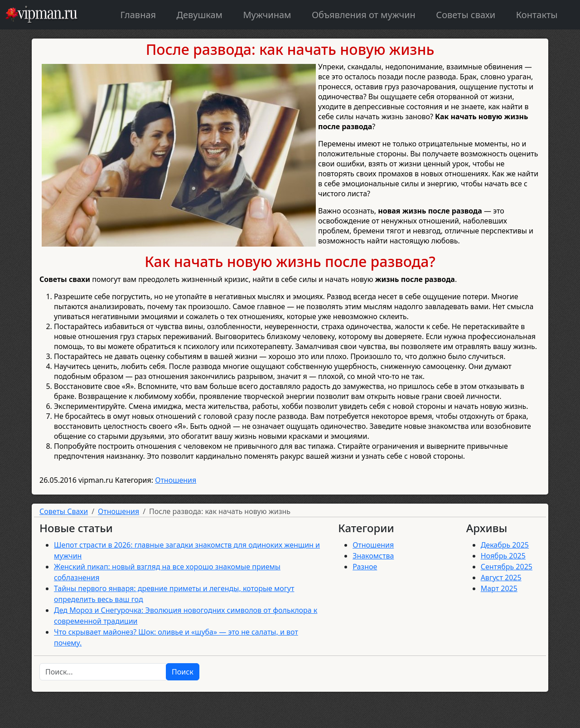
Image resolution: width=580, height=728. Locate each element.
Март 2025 (499, 588)
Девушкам (200, 15)
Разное (365, 567)
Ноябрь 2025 (503, 556)
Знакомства (373, 556)
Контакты (537, 15)
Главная (138, 15)
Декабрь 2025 (505, 545)
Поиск (183, 672)
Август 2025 (501, 578)
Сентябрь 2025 (507, 567)
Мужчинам (267, 15)
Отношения (176, 480)
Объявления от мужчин (364, 15)
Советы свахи (466, 15)
